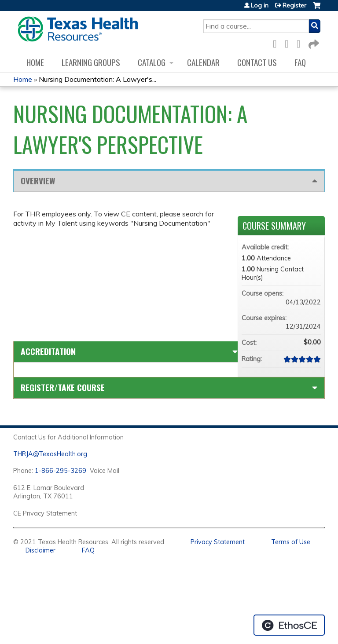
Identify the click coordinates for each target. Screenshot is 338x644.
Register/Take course (63, 387)
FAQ (300, 62)
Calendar (203, 62)
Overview (38, 181)
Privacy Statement (218, 542)
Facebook (277, 42)
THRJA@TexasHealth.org (50, 454)
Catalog (152, 62)
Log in (260, 5)
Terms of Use (291, 542)
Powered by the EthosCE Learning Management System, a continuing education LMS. (289, 625)
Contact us (257, 62)
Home (35, 62)
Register (294, 5)
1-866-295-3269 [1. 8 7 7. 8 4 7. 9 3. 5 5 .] (61, 471)
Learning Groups (91, 62)
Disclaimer (40, 550)
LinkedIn (301, 42)
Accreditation (48, 351)
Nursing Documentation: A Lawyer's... (97, 79)
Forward (313, 42)
